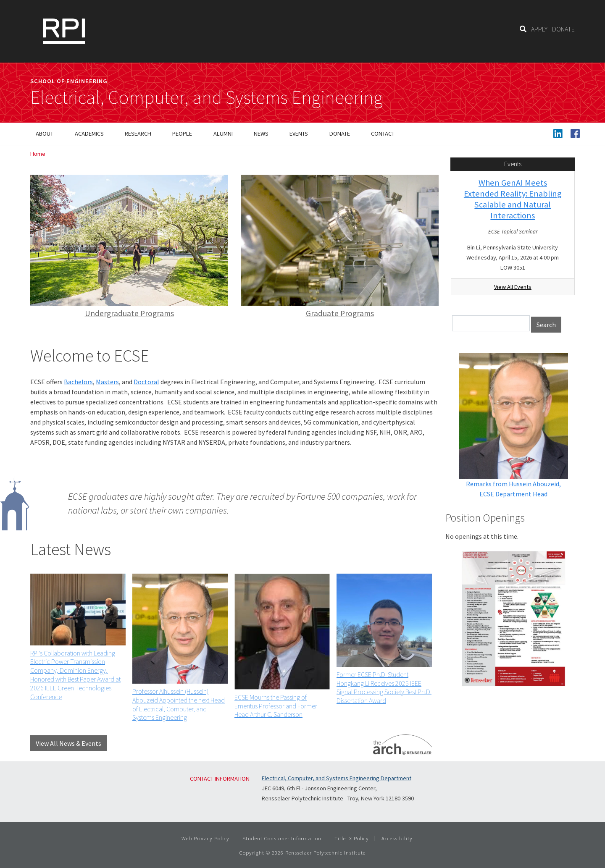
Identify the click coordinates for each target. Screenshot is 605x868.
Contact (383, 134)
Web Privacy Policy (205, 838)
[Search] (523, 29)
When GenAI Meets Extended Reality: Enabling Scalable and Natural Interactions (513, 199)
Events (299, 134)
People (182, 134)
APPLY (539, 29)
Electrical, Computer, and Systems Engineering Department (337, 778)
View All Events (513, 287)
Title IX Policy (352, 838)
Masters (107, 382)
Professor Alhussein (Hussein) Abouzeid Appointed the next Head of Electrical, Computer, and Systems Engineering (179, 704)
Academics (89, 134)
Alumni (223, 134)
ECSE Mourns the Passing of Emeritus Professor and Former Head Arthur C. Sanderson (276, 706)
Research (138, 134)
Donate (340, 134)
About (45, 134)
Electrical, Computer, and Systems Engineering (206, 97)
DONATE (563, 29)
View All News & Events (68, 743)
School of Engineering (69, 81)
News (261, 134)
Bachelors (78, 382)
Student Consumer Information (282, 838)
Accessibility (397, 838)
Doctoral (146, 382)
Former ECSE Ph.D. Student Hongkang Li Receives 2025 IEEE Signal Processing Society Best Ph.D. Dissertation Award (384, 687)
